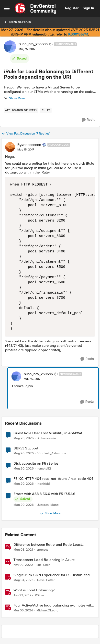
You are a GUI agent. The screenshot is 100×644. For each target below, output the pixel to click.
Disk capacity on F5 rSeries (36, 464)
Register (72, 8)
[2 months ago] (24, 438)
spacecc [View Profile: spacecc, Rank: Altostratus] (42, 550)
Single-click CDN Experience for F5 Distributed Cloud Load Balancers (52, 575)
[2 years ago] (23, 611)
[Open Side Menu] (7, 8)
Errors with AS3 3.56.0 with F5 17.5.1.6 (44, 494)
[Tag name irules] (46, 110)
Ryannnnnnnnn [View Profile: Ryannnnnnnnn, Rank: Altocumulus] (29, 145)
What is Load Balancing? (34, 590)
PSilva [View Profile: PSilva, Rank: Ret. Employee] (39, 595)
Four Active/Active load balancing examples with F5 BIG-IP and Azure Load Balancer (53, 605)
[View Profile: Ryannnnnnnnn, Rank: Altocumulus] (10, 147)
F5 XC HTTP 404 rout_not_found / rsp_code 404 (53, 479)
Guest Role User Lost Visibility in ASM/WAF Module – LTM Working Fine (49, 433)
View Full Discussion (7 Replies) (26, 134)
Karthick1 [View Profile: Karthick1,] (44, 484)
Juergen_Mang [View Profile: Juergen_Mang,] (48, 505)
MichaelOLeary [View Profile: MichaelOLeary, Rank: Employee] (47, 611)
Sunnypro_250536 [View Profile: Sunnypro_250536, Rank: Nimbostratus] (33, 44)
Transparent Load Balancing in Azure (44, 560)
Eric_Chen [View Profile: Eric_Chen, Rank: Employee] (43, 565)
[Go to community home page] (35, 8)
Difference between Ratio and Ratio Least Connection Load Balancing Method (48, 545)
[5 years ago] (23, 550)
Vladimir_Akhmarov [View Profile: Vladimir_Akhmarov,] (52, 453)
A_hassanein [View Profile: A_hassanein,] (47, 438)
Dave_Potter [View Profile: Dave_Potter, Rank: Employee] (46, 580)
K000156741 (78, 34)
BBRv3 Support (26, 448)
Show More (14, 98)
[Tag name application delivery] (21, 110)
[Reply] (88, 120)
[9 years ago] (22, 595)
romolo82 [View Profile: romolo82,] (44, 469)
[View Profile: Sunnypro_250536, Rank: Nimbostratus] (10, 47)
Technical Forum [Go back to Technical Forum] (17, 22)
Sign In (88, 8)
